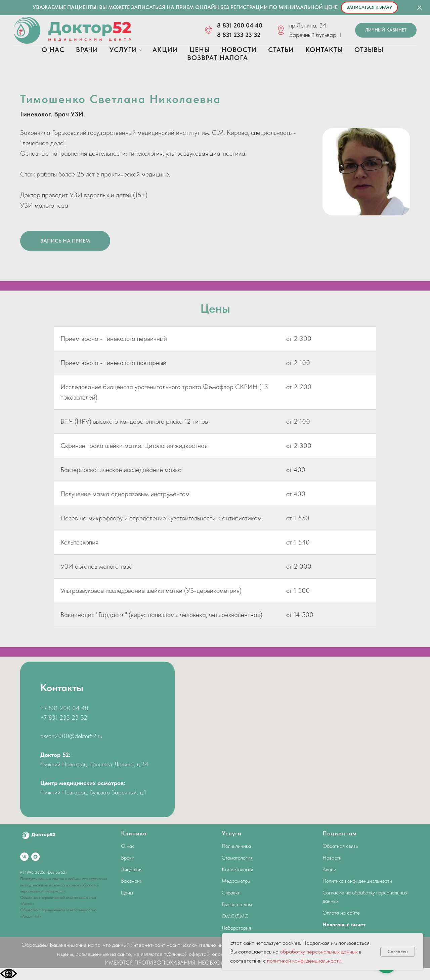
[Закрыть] (419, 8)
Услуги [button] (123, 50)
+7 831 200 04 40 (64, 708)
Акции (165, 50)
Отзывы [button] (369, 50)
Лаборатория (236, 928)
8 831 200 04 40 (240, 25)
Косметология (237, 869)
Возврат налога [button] (218, 58)
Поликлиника (236, 846)
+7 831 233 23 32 (64, 717)
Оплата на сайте (341, 913)
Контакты (324, 50)
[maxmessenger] (35, 857)
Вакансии (132, 881)
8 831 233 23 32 (239, 35)
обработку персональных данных (319, 951)
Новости (239, 50)
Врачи (87, 50)
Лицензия (132, 869)
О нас (53, 50)
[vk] (24, 857)
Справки (231, 893)
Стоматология (237, 858)
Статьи (281, 50)
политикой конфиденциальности (304, 961)
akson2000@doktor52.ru (71, 736)
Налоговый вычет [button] (344, 924)
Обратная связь (340, 846)
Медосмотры (236, 881)
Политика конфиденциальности (357, 881)
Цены (200, 50)
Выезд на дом (237, 904)
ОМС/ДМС (235, 916)
